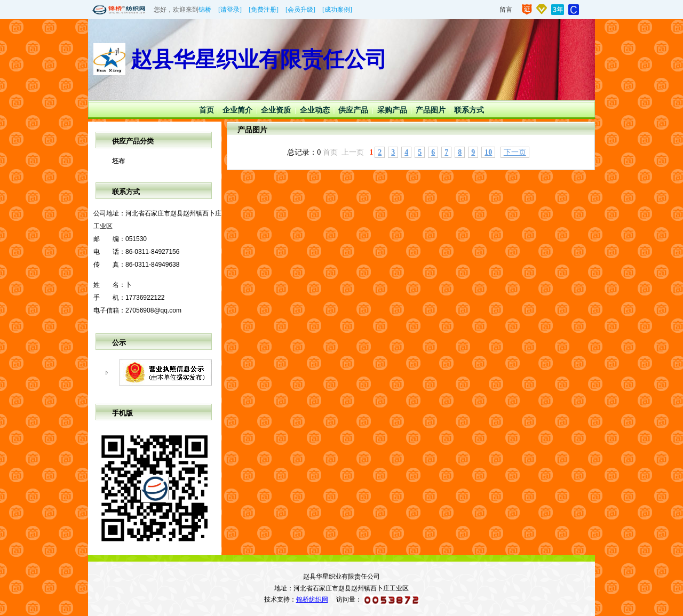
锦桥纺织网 (312, 599)
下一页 (515, 152)
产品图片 (431, 110)
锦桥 (205, 10)
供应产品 (353, 110)
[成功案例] (337, 10)
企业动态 (315, 110)
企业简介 (237, 110)
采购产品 (392, 110)
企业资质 (276, 110)
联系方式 (469, 110)
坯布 (118, 161)
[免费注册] (264, 10)
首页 (207, 110)
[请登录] (230, 10)
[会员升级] (300, 10)
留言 (506, 10)
